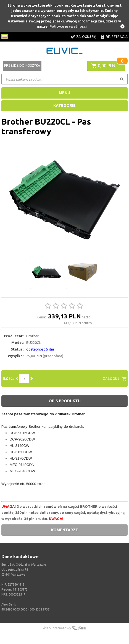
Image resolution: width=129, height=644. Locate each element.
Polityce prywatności (68, 26)
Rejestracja (117, 37)
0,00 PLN (106, 66)
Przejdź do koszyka (22, 65)
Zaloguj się (86, 37)
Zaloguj (111, 379)
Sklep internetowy (56, 628)
